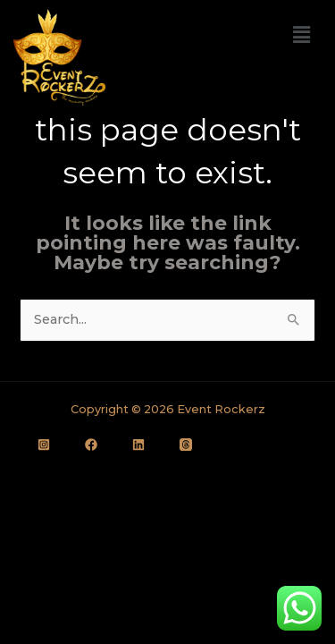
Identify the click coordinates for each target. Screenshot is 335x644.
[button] (302, 35)
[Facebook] (91, 445)
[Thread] (186, 445)
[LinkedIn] (138, 445)
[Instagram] (44, 445)
